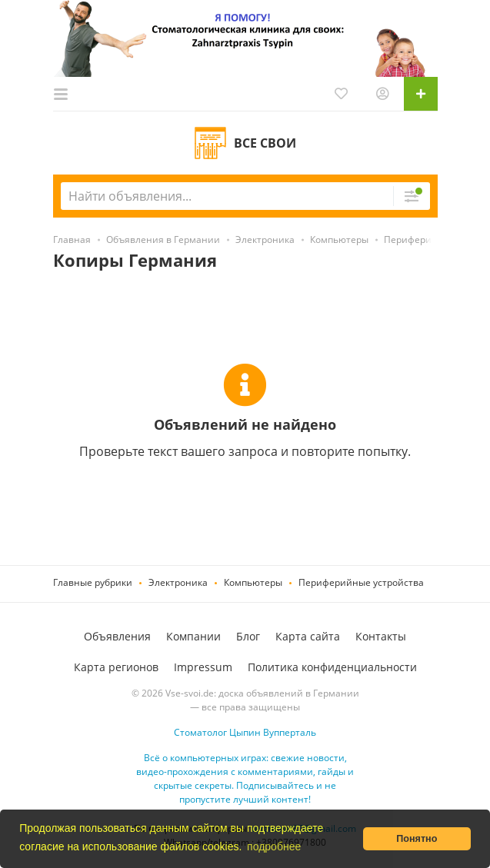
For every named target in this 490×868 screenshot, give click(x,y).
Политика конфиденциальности (332, 667)
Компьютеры (253, 582)
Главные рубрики (93, 582)
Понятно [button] (417, 839)
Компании (193, 636)
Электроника (178, 582)
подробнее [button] (274, 846)
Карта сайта (308, 636)
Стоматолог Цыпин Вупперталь (245, 732)
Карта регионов (116, 667)
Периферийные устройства (361, 582)
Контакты (381, 636)
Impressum (203, 667)
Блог (248, 636)
